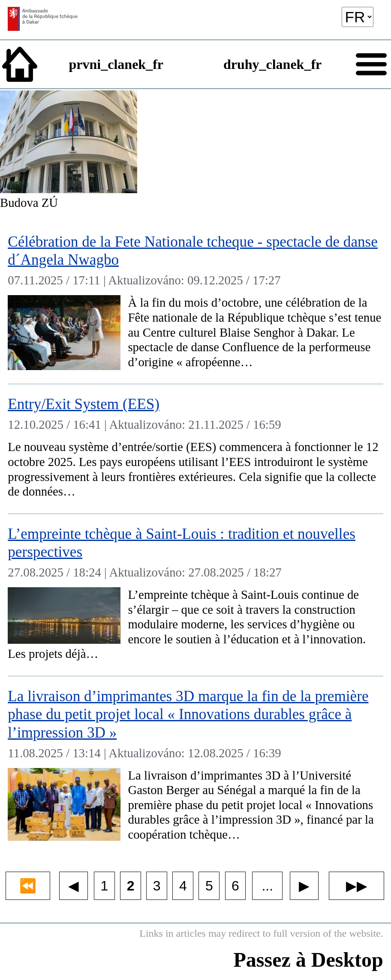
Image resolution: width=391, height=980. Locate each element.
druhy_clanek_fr (272, 64)
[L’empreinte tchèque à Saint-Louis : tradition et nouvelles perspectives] (195, 595)
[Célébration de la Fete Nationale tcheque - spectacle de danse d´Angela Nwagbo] (195, 303)
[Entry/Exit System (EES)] (195, 449)
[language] (357, 17)
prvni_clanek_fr (116, 64)
